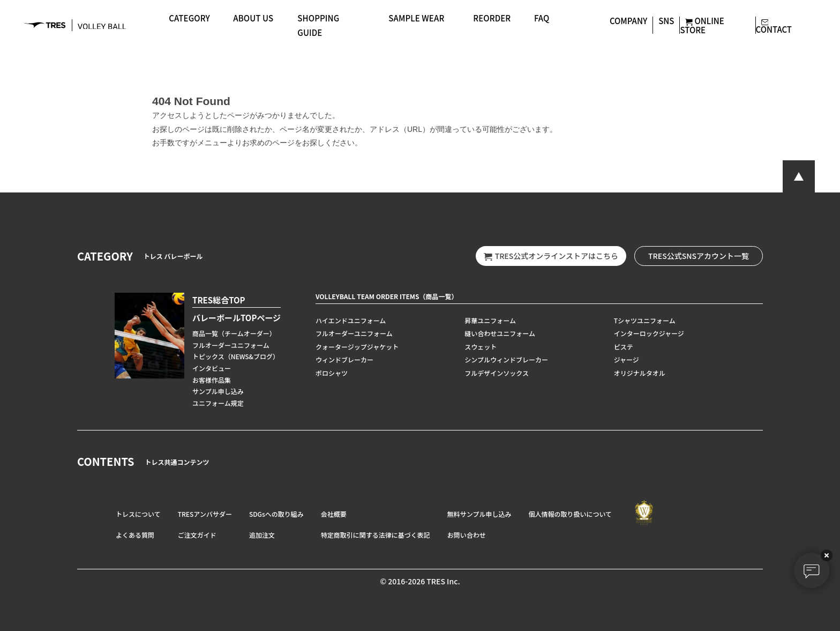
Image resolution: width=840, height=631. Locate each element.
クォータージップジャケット (357, 347)
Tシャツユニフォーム (645, 320)
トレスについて (138, 514)
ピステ (624, 347)
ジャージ (627, 359)
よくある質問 (135, 535)
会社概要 (334, 514)
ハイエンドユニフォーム (351, 320)
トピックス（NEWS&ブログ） (236, 356)
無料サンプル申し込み (479, 514)
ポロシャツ (332, 373)
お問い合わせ (467, 535)
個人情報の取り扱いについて (570, 514)
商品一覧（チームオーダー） (234, 333)
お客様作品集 (212, 380)
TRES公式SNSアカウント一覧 (699, 256)
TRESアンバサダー (205, 514)
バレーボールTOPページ (237, 318)
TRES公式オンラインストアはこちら (551, 256)
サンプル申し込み (218, 391)
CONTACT (774, 25)
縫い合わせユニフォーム (500, 333)
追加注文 (262, 535)
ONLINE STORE (702, 25)
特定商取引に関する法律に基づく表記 (376, 535)
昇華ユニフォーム (490, 320)
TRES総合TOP (219, 300)
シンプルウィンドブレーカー (506, 359)
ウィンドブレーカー (344, 359)
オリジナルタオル (640, 373)
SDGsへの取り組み (276, 514)
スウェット (481, 347)
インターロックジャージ (649, 333)
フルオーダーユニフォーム (231, 345)
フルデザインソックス (497, 373)
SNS (666, 21)
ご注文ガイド (197, 535)
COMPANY (628, 21)
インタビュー (212, 368)
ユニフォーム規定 (218, 403)
